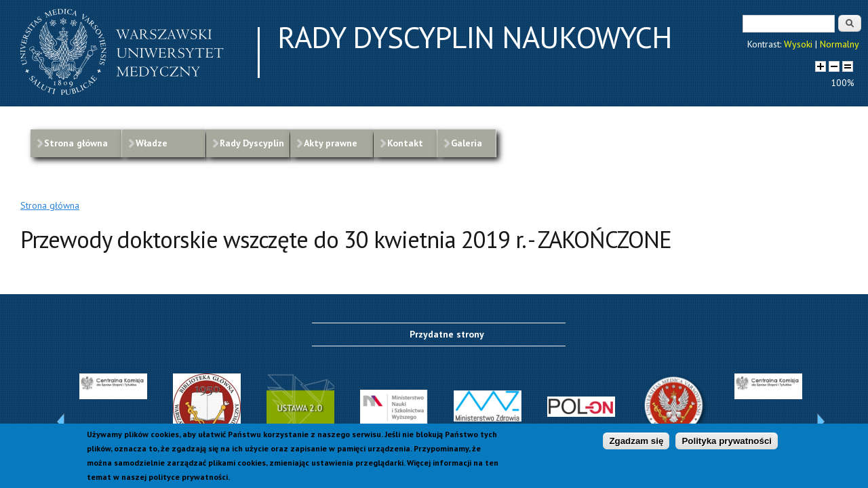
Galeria (467, 143)
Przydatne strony (447, 334)
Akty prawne (331, 143)
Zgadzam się (636, 441)
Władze (152, 143)
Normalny (840, 44)
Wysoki (798, 44)
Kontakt (405, 143)
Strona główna (76, 143)
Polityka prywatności (727, 441)
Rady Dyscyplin (252, 143)
